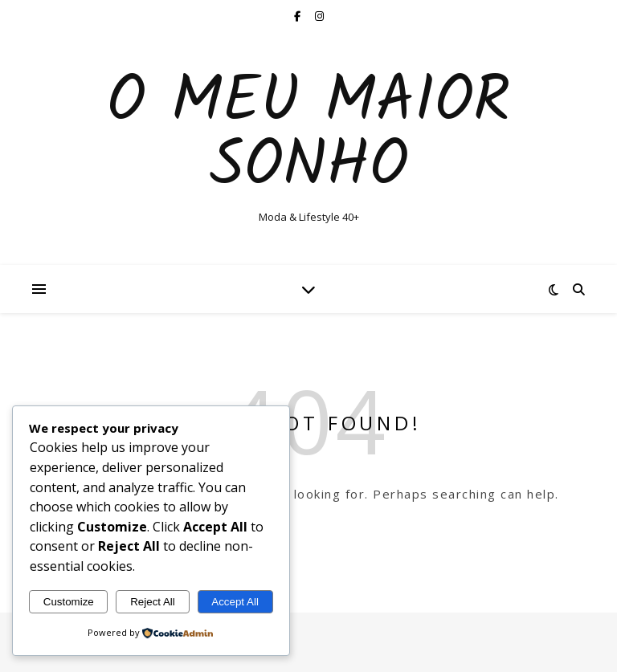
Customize (69, 602)
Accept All (235, 602)
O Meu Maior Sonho (308, 135)
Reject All (153, 602)
